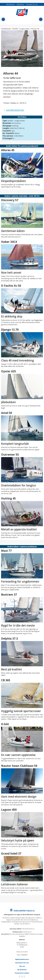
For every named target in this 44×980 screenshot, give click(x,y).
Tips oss (22, 966)
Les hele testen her (15, 110)
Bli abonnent (11, 4)
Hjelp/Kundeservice (22, 959)
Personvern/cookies (22, 973)
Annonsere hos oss (22, 963)
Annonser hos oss (32, 4)
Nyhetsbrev (20, 4)
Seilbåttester (6, 29)
